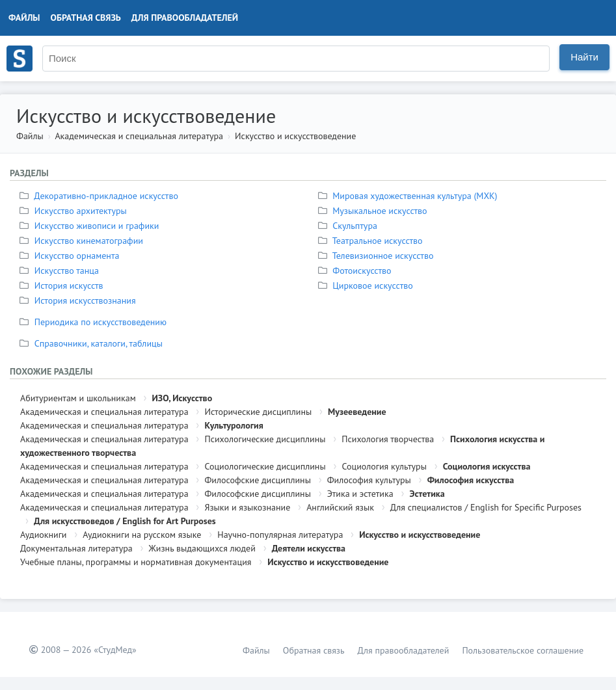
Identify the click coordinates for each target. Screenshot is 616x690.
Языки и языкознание (247, 507)
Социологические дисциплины (265, 466)
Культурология (234, 425)
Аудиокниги (43, 535)
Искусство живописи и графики (91, 226)
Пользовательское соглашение (523, 650)
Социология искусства (487, 466)
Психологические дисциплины (265, 439)
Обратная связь (86, 18)
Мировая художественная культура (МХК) (409, 196)
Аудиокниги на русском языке (142, 535)
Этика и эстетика (360, 494)
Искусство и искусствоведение (295, 136)
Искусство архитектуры (75, 211)
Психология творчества (388, 439)
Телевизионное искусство (378, 256)
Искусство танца (61, 271)
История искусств (63, 285)
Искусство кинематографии (83, 241)
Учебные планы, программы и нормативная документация (136, 562)
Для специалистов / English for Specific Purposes (486, 507)
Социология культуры (384, 466)
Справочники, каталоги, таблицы (93, 343)
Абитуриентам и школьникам (78, 398)
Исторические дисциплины (258, 412)
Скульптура (349, 226)
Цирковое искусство (367, 285)
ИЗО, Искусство (182, 398)
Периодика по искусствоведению (95, 322)
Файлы (24, 18)
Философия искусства (471, 480)
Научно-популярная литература (280, 535)
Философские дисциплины (257, 480)
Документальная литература (76, 548)
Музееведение (357, 412)
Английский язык (340, 507)
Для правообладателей (185, 18)
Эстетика (427, 494)
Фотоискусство (356, 271)
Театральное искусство (372, 241)
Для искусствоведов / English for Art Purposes (125, 521)
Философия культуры (369, 480)
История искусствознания (79, 300)
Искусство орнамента (71, 256)
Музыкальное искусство (374, 211)
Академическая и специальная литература (139, 136)
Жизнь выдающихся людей (202, 548)
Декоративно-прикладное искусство (100, 196)
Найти (584, 57)
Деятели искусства (309, 548)
